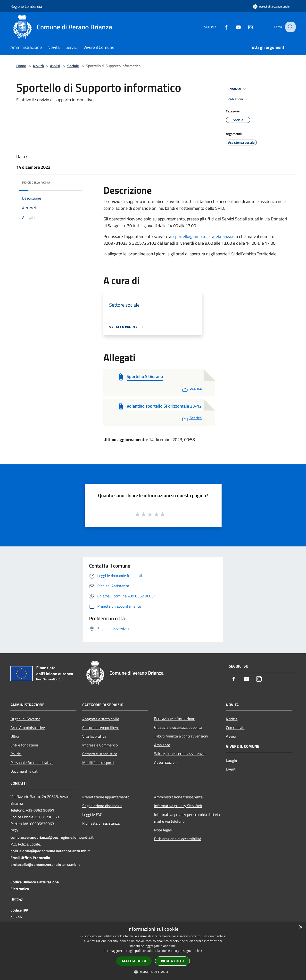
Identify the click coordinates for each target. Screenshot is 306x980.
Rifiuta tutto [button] (172, 961)
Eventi (231, 769)
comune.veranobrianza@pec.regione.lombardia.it (52, 837)
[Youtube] (235, 27)
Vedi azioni (239, 99)
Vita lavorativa (94, 736)
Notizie (232, 719)
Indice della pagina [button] (36, 182)
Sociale (73, 66)
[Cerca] (290, 27)
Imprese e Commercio (100, 745)
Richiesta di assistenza (101, 823)
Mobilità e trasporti (98, 762)
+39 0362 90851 (40, 810)
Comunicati (235, 728)
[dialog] (153, 951)
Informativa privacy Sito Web (178, 806)
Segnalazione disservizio (102, 806)
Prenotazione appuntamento (106, 797)
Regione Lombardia (26, 6)
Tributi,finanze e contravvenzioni (181, 736)
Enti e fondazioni (24, 745)
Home (21, 66)
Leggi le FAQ (92, 814)
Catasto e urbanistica (100, 754)
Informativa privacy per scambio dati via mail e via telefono (187, 818)
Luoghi (232, 760)
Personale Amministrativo (32, 762)
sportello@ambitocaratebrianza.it (204, 236)
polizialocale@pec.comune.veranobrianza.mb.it (50, 851)
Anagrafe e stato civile (101, 719)
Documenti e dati (25, 771)
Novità (38, 66)
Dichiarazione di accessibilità (178, 839)
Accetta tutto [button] (134, 961)
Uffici (15, 736)
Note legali (163, 830)
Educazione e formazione (175, 719)
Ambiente (162, 745)
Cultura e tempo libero (101, 728)
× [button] (301, 927)
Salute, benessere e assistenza (179, 754)
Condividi (238, 89)
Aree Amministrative (28, 728)
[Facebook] (223, 27)
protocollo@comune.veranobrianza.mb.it (45, 864)
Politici (16, 754)
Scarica (191, 388)
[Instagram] (247, 27)
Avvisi (55, 66)
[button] (153, 972)
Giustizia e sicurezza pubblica (178, 727)
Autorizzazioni (166, 762)
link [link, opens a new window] (200, 951)
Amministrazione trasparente (178, 797)
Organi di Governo (25, 719)
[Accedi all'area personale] (271, 6)
